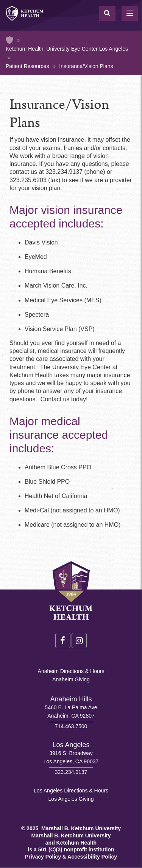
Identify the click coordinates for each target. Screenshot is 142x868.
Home (9, 40)
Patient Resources (27, 66)
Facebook (63, 641)
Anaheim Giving (71, 679)
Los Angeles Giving (71, 799)
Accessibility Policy (92, 857)
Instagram (79, 641)
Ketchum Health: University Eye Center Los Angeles (67, 49)
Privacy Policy (43, 857)
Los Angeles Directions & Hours (71, 791)
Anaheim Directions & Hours (71, 671)
